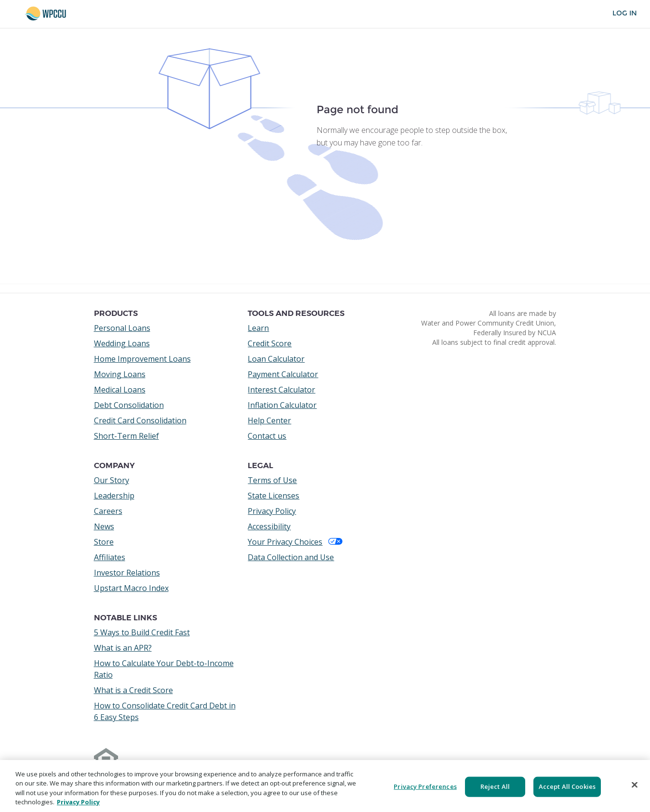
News (104, 526)
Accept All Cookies (567, 786)
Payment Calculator (283, 374)
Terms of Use (272, 480)
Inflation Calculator (282, 405)
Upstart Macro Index (131, 588)
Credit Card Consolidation (140, 420)
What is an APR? (123, 648)
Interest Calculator (281, 390)
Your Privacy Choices (295, 542)
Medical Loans (120, 390)
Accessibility (269, 526)
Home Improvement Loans (142, 359)
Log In (625, 13)
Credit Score (270, 343)
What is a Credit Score (133, 690)
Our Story (112, 480)
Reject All (495, 786)
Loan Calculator (276, 359)
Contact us (267, 436)
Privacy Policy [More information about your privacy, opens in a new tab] (78, 802)
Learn (258, 328)
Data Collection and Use (291, 557)
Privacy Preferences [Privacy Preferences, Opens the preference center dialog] (425, 786)
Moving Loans (120, 374)
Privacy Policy (272, 511)
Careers (108, 511)
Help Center (269, 420)
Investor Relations (127, 573)
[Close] (635, 785)
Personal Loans (122, 328)
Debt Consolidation (129, 405)
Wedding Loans (122, 343)
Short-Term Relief (126, 436)
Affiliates (110, 557)
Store (104, 542)
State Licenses (273, 496)
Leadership (114, 496)
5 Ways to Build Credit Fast (142, 632)
